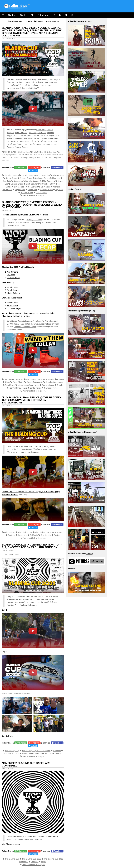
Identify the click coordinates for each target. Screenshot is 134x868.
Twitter (34, 170)
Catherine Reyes (47, 135)
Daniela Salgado (32, 181)
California (34, 535)
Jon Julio (33, 133)
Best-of (57, 535)
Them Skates (50, 321)
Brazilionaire (32, 452)
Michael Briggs (17, 184)
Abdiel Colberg (13, 293)
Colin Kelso (35, 141)
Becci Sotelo (42, 138)
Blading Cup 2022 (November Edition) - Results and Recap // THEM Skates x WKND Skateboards (32, 205)
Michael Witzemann (49, 141)
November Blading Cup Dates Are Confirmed (26, 764)
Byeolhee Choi (30, 138)
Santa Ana (23, 535)
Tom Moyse (10, 385)
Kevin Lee (42, 133)
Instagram (35, 167)
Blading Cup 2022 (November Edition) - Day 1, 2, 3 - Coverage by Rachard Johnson (32, 546)
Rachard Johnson (28, 605)
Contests (39, 382)
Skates (24, 15)
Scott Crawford (20, 135)
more (90, 21)
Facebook (58, 167)
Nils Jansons (13, 141)
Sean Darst (24, 141)
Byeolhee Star (47, 184)
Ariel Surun (23, 144)
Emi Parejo (53, 138)
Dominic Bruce (35, 144)
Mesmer (58, 753)
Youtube (44, 215)
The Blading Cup (12, 175)
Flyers (44, 862)
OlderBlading (42, 79)
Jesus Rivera (42, 193)
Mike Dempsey (21, 133)
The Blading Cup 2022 (14, 379)
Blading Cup (22, 836)
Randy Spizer (33, 135)
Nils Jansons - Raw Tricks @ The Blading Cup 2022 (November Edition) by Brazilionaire (31, 400)
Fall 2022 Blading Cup (20, 79)
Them (7, 382)
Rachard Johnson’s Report (25, 327)
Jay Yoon (46, 144)
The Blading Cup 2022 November (36, 175)
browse (89, 554)
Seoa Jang (41, 130)
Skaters (12, 15)
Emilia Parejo (20, 187)
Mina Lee (19, 138)
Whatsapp (22, 167)
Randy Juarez (13, 290)
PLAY (10, 736)
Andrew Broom (21, 147)
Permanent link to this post (34, 195)
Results (61, 379)
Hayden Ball (12, 144)
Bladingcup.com (13, 844)
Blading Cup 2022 (34, 220)
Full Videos (43, 15)
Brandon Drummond (30, 215)
